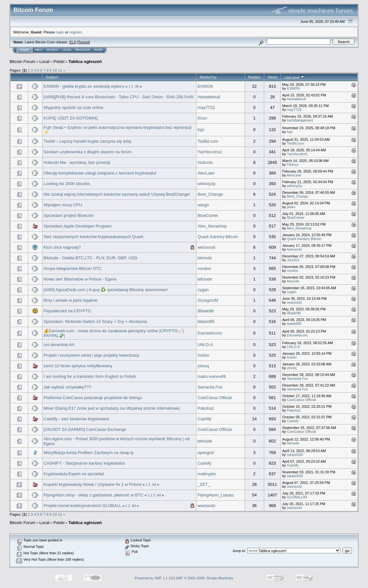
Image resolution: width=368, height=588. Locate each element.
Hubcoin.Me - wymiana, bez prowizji (77, 162)
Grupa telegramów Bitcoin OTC (73, 268)
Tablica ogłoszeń (85, 62)
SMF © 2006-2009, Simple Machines (204, 578)
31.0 (72, 42)
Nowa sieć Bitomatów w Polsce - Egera (80, 279)
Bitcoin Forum (22, 62)
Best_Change (210, 194)
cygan (203, 290)
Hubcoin (205, 162)
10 (55, 70)
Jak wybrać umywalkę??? (67, 387)
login (60, 32)
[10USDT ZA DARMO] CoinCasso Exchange (85, 429)
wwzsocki (206, 247)
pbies (291, 207)
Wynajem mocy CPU (63, 205)
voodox (204, 268)
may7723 (206, 107)
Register (83, 50)
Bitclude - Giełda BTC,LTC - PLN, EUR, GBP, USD (90, 258)
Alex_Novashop (212, 226)
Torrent (84, 42)
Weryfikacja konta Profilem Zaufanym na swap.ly (89, 453)
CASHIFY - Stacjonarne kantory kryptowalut (84, 463)
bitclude (205, 258)
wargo (203, 205)
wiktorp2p (207, 184)
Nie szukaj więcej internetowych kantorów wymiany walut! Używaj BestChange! (117, 194)
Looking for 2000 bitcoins (67, 184)
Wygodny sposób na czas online (74, 107)
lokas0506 (295, 455)
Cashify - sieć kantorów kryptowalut (76, 419)
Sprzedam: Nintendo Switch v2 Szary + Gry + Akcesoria (95, 321)
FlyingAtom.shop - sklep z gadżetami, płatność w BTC (94, 495)
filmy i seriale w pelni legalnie (71, 300)
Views (272, 77)
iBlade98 (206, 311)
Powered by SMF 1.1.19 (154, 578)
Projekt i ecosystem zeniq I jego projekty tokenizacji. (92, 355)
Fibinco (293, 165)
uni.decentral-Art (59, 345)
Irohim (203, 355)
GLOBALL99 (297, 497)
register (76, 32)
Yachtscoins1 (210, 152)
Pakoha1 (206, 408)
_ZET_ (204, 484)
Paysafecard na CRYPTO (67, 311)
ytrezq (203, 366)
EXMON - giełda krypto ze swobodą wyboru (84, 86)
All (137, 86)
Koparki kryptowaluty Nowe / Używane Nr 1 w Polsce (93, 484)
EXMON (205, 86)
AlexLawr (206, 173)
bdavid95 (206, 321)
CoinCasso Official (215, 398)
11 (60, 70)
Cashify (205, 419)
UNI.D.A (205, 345)
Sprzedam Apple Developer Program (78, 226)
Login (67, 50)
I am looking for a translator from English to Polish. (90, 376)
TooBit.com (208, 141)
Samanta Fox (297, 379)
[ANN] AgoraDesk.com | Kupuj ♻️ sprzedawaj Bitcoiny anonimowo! (106, 290)
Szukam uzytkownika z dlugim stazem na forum (88, 152)
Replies (254, 77)
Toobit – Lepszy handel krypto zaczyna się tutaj (87, 141)
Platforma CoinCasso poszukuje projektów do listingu (93, 398)
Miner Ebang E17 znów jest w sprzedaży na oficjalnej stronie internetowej (112, 408)
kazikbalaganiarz (300, 120)
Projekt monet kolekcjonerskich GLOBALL (83, 506)
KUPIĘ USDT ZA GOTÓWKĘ (71, 118)
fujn (201, 130)
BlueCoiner (208, 215)
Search (53, 50)
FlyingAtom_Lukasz (216, 495)
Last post (294, 77)
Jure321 (293, 260)
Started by (208, 77)
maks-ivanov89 (212, 376)
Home (24, 50)
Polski (59, 62)
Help (39, 50)
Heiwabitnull (209, 97)
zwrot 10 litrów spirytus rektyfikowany (78, 366)
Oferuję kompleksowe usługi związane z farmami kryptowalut (100, 173)
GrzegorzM (208, 300)
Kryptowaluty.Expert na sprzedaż (74, 474)
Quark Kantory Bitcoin (218, 237)
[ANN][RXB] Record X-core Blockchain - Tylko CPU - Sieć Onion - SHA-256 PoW (119, 97)
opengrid (206, 453)
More (98, 50)
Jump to (239, 551)
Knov (202, 118)
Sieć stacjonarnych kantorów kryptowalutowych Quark (94, 237)
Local (45, 62)
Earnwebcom (210, 333)
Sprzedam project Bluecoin (69, 215)
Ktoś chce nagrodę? (62, 247)
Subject (52, 77)
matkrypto (207, 474)
